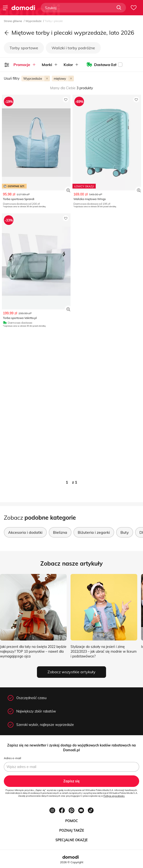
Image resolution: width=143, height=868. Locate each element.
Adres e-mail (12, 758)
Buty (125, 532)
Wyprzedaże (34, 21)
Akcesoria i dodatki (25, 532)
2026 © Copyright (72, 862)
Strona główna (13, 21)
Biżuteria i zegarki (94, 532)
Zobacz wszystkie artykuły (71, 672)
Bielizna (60, 532)
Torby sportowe (24, 48)
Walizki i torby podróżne (73, 48)
